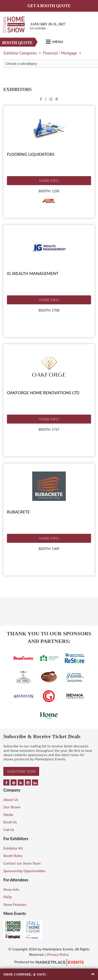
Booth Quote (17, 43)
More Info (49, 181)
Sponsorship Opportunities (24, 871)
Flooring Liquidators (31, 154)
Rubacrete (18, 512)
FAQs (8, 897)
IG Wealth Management (33, 273)
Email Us (10, 822)
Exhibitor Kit (13, 848)
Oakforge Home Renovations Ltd (43, 393)
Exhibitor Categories (20, 53)
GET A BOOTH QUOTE (49, 6)
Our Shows (12, 807)
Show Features (15, 904)
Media (8, 815)
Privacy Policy (58, 954)
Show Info (11, 889)
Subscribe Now (21, 771)
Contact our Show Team (22, 863)
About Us (11, 799)
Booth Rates (13, 856)
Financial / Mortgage (60, 53)
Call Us (9, 830)
